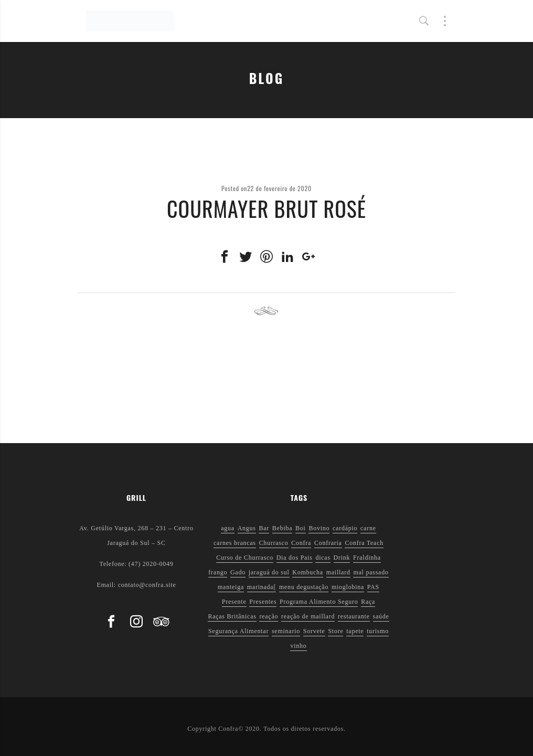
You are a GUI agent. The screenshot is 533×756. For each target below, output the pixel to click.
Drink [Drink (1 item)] (342, 558)
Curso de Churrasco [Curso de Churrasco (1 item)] (245, 558)
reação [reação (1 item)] (269, 616)
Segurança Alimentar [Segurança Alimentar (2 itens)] (238, 631)
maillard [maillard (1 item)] (338, 572)
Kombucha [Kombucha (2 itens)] (308, 572)
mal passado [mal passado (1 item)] (371, 572)
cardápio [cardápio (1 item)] (345, 528)
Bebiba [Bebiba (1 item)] (283, 528)
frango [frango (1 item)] (218, 572)
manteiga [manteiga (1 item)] (231, 587)
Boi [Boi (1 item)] (301, 528)
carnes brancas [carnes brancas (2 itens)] (235, 543)
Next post (430, 311)
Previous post (109, 311)
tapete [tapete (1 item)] (355, 631)
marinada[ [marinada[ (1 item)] (262, 587)
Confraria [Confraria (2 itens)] (328, 543)
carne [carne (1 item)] (368, 528)
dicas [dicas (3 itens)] (323, 558)
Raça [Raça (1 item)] (368, 602)
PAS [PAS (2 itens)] (373, 587)
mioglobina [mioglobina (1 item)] (348, 587)
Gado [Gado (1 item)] (238, 572)
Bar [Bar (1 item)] (264, 528)
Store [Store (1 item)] (335, 631)
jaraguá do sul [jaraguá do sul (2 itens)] (269, 572)
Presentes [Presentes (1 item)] (263, 602)
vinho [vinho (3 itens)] (298, 646)
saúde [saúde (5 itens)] (381, 616)
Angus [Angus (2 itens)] (247, 528)
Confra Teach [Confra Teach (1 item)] (364, 543)
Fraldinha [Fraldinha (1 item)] (367, 558)
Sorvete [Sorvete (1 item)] (314, 631)
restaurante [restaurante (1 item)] (354, 616)
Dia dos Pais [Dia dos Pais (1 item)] (295, 558)
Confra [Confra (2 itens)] (301, 543)
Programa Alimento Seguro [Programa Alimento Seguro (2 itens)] (319, 602)
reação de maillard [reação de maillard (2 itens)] (308, 616)
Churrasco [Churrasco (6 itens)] (274, 543)
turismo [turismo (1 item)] (378, 631)
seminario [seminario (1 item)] (286, 631)
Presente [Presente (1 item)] (234, 602)
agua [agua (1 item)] (228, 528)
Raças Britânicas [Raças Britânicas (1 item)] (232, 616)
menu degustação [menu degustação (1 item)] (304, 587)
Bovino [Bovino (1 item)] (319, 528)
